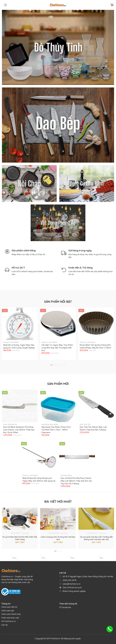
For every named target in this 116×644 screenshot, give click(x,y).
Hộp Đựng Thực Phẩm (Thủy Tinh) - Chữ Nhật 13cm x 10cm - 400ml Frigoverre (57, 429)
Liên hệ (4, 624)
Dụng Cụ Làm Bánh (11, 342)
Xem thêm (20, 541)
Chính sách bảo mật (10, 617)
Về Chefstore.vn (9, 620)
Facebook (66, 606)
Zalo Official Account (72, 586)
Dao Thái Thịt (85, 423)
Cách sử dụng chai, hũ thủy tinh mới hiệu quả (58, 537)
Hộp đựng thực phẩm (50, 423)
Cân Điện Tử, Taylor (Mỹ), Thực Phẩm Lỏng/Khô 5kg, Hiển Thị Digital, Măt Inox (57, 348)
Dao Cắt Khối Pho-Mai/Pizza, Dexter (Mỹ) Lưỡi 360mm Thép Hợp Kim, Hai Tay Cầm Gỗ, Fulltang (76, 480)
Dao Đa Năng (66, 474)
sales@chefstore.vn (71, 583)
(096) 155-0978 (69, 579)
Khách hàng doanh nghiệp (74, 590)
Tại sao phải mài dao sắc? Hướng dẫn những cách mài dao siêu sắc (96, 537)
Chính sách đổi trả (9, 606)
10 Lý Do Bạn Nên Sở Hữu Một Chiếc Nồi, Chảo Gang (20, 537)
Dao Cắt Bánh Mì (10, 423)
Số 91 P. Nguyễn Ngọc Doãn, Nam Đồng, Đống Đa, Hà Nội (88, 575)
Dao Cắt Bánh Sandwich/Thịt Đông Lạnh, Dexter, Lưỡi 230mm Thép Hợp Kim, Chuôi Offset (19, 429)
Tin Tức (26, 532)
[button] (52, 364)
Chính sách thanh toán (11, 613)
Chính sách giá (8, 609)
